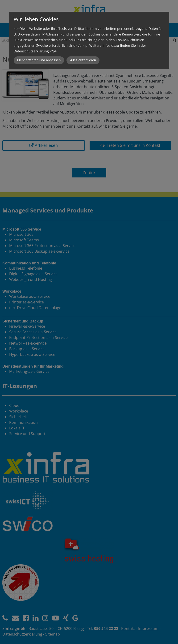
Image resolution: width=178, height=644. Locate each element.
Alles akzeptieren (83, 60)
